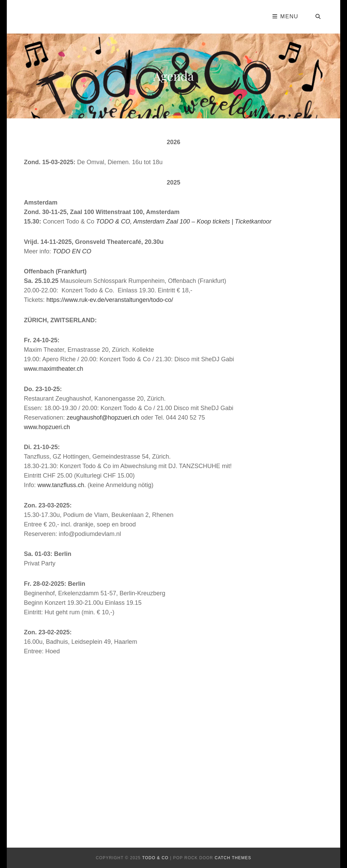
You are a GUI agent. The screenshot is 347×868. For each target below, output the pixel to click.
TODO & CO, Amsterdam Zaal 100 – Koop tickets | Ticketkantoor (184, 221)
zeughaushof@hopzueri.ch (103, 418)
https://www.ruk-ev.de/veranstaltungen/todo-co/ (110, 300)
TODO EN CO (72, 251)
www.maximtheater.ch (53, 369)
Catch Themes (233, 858)
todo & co (155, 858)
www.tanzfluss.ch (61, 485)
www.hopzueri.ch (47, 427)
